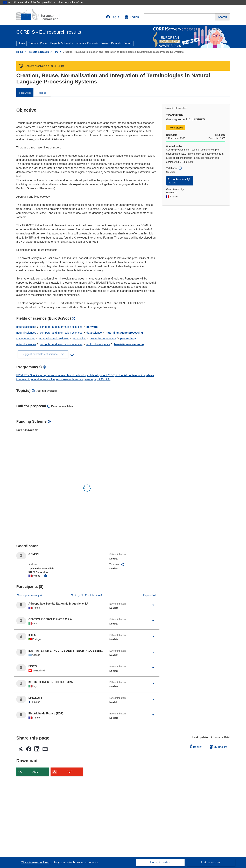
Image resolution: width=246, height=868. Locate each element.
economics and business (54, 338)
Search (128, 43)
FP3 (56, 52)
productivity (128, 338)
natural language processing (124, 333)
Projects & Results (62, 43)
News (105, 43)
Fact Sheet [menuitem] (25, 93)
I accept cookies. (160, 862)
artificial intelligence (98, 344)
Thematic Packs (38, 43)
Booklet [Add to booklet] (196, 746)
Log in (113, 17)
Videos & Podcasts (87, 43)
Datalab (116, 43)
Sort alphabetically (29, 595)
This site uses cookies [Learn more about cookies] (35, 862)
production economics (103, 338)
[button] (132, 17)
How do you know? (71, 2)
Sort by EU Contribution (86, 595)
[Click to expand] (153, 605)
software (92, 327)
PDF (69, 772)
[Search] (222, 17)
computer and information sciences (61, 327)
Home (22, 43)
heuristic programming (129, 344)
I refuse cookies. (211, 862)
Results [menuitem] (42, 93)
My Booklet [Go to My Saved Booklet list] (219, 747)
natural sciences (26, 327)
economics (79, 338)
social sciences (26, 338)
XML (35, 772)
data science (94, 333)
